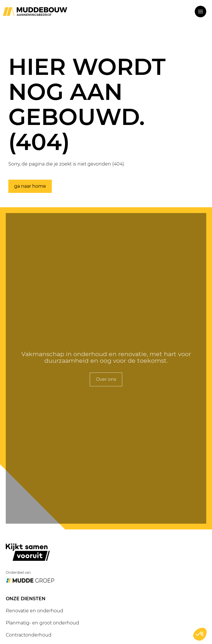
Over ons (106, 379)
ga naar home (30, 186)
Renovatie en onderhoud (35, 611)
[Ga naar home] (35, 12)
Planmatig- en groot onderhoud (42, 623)
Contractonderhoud (29, 635)
